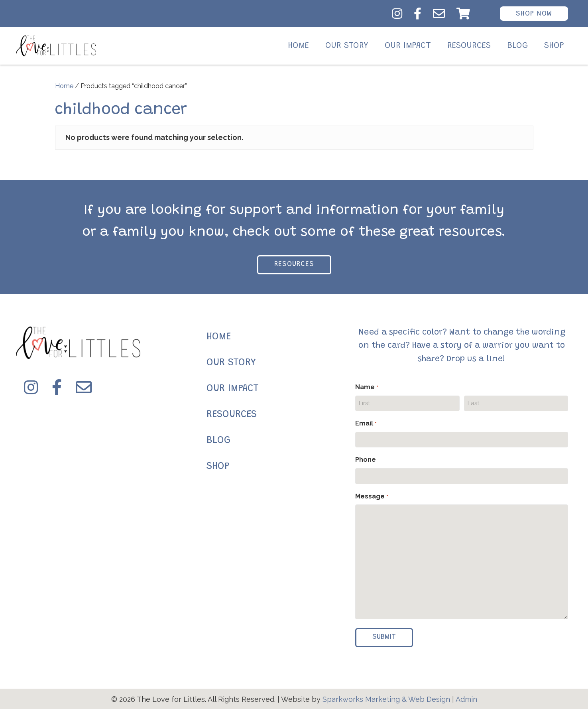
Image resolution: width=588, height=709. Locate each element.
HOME (219, 337)
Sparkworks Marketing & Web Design (386, 699)
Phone (366, 460)
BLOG (218, 441)
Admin (466, 699)
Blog (517, 46)
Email (366, 424)
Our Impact (408, 46)
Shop (554, 46)
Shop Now (534, 14)
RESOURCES (232, 415)
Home (298, 46)
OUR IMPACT (233, 389)
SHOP (218, 467)
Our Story (347, 46)
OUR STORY (231, 363)
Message (372, 497)
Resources (469, 46)
